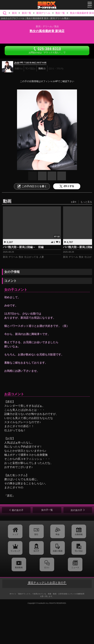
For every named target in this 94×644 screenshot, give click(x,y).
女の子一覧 (47, 510)
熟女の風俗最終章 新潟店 (47, 31)
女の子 (36, 551)
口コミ (47, 567)
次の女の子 (76, 510)
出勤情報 (79, 534)
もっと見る (86, 202)
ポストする (67, 186)
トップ (15, 534)
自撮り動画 (58, 551)
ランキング (15, 551)
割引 (36, 534)
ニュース (75, 567)
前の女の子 (18, 510)
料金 (58, 534)
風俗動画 (19, 567)
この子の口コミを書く (32, 186)
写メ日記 (79, 551)
